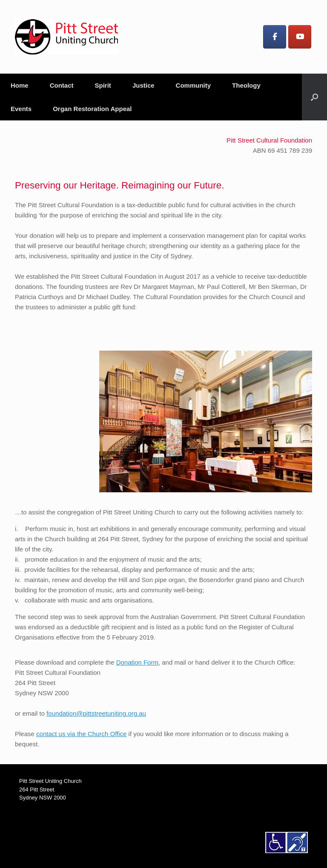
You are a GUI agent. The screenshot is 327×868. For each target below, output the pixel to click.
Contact (62, 85)
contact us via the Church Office (81, 734)
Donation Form (137, 662)
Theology (246, 85)
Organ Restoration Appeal (92, 109)
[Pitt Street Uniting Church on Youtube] (300, 37)
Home (20, 85)
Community (194, 85)
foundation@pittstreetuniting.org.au (96, 713)
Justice (143, 85)
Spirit (103, 85)
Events (21, 109)
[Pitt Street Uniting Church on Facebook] (275, 37)
